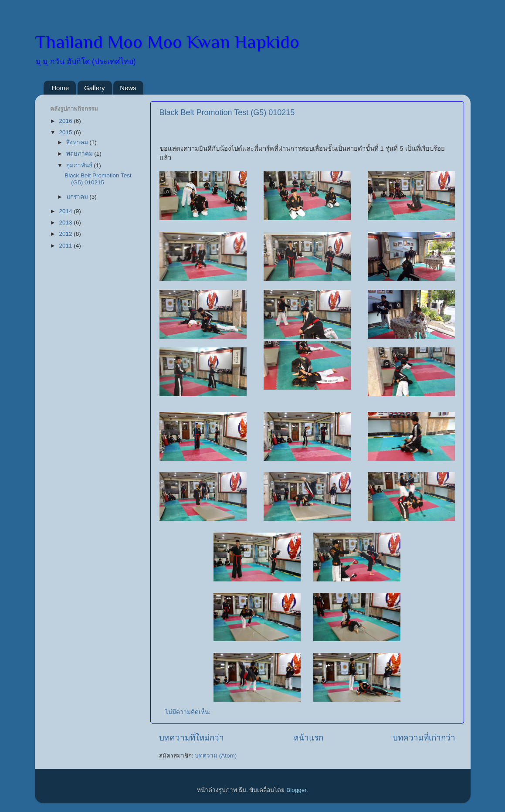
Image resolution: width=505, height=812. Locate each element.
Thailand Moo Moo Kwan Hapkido (167, 42)
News (128, 88)
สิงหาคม (78, 142)
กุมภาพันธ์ (80, 165)
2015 (66, 132)
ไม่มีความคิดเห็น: (189, 712)
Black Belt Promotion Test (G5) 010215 (227, 112)
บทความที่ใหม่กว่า (191, 738)
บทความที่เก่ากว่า (424, 738)
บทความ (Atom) (216, 756)
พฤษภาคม (80, 154)
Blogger (296, 790)
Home (60, 88)
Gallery (95, 88)
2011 (66, 246)
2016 (66, 121)
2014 (66, 211)
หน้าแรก (308, 738)
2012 (66, 234)
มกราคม (78, 197)
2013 (66, 223)
